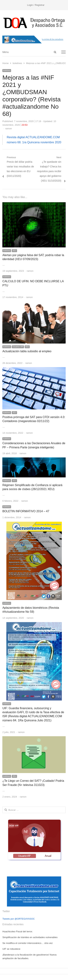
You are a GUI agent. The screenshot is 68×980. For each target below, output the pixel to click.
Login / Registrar (36, 5)
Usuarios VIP (18, 347)
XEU (14, 251)
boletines (7, 70)
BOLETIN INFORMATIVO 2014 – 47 (26, 511)
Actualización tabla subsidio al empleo (27, 351)
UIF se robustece (11, 949)
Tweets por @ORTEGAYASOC (19, 919)
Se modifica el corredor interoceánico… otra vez (27, 943)
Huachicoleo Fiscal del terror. (18, 931)
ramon (9, 129)
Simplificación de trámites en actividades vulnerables (30, 937)
